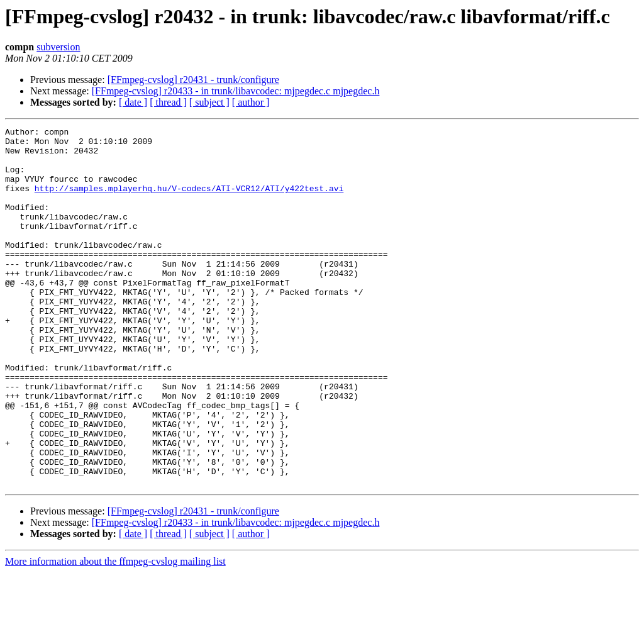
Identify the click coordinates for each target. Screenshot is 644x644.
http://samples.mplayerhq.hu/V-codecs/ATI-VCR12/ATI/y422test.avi (189, 201)
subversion (58, 47)
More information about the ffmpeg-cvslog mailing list (115, 633)
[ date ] (133, 102)
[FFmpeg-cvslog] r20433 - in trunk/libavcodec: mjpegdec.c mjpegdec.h (236, 91)
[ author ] (251, 102)
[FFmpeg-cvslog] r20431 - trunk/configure (193, 80)
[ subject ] (209, 102)
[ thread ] (168, 102)
